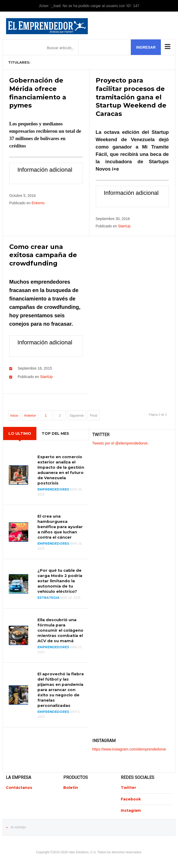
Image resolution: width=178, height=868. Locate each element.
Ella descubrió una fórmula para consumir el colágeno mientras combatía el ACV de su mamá (60, 629)
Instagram (131, 809)
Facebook (131, 798)
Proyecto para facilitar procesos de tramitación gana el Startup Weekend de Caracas (131, 97)
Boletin (71, 786)
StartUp (124, 225)
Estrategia (48, 597)
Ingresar (146, 47)
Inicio (14, 414)
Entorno (38, 202)
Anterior (30, 414)
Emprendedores (53, 488)
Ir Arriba (18, 826)
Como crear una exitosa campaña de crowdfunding (43, 254)
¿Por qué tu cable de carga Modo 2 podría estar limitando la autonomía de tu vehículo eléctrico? (60, 580)
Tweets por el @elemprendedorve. (121, 442)
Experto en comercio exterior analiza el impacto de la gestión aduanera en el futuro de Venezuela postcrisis (61, 469)
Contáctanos (19, 786)
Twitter (128, 786)
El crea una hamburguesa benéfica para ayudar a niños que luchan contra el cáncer (60, 525)
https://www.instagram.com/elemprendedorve (129, 748)
